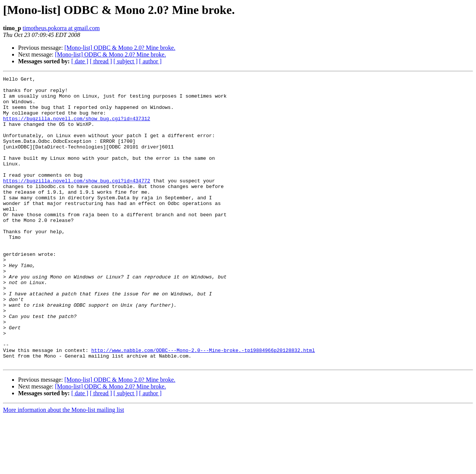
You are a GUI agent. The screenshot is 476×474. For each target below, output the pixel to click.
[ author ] (150, 61)
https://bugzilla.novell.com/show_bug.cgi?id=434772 (77, 202)
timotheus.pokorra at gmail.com (61, 28)
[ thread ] (101, 61)
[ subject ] (126, 61)
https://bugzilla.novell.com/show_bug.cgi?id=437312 (77, 127)
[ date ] (80, 61)
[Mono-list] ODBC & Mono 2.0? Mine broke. (120, 48)
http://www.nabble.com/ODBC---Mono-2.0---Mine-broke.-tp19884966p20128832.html (203, 405)
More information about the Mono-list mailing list (64, 467)
